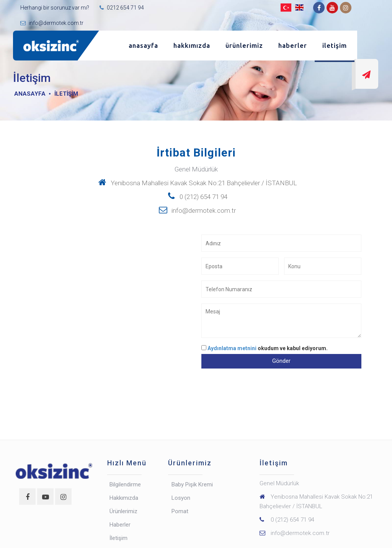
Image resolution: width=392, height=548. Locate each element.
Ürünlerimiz (244, 45)
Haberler (293, 45)
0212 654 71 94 (125, 8)
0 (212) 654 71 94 (196, 197)
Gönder (281, 361)
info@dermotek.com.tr (56, 23)
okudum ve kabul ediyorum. (268, 348)
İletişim (335, 45)
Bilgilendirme (125, 484)
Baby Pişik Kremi (192, 484)
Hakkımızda (192, 45)
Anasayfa (143, 45)
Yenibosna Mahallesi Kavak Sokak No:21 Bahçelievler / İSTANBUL (196, 183)
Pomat (180, 511)
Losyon (181, 498)
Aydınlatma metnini (233, 348)
